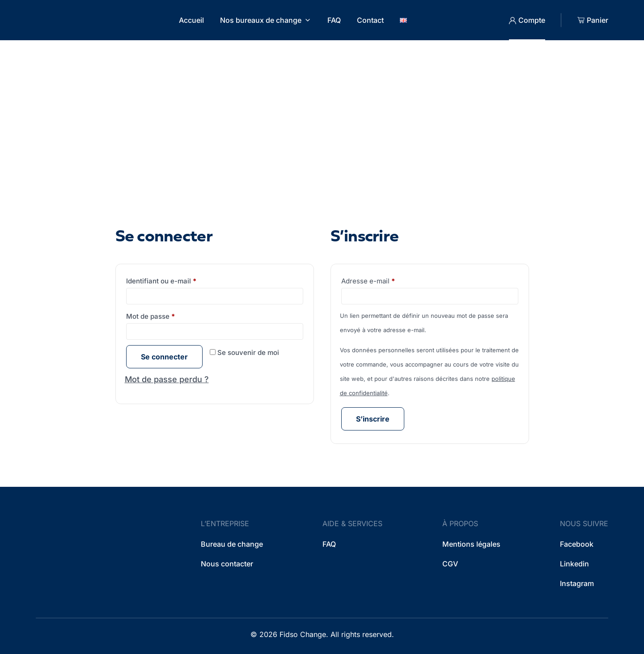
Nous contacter (227, 564)
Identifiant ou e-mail (179, 280)
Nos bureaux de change (261, 20)
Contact (370, 20)
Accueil (191, 20)
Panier (597, 20)
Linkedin (574, 564)
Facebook (577, 544)
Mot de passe (168, 315)
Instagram (577, 583)
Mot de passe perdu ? (167, 379)
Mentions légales (471, 544)
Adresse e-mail (385, 280)
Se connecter (164, 357)
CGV (450, 564)
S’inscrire (373, 419)
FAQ (334, 20)
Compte (532, 20)
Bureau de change (232, 544)
